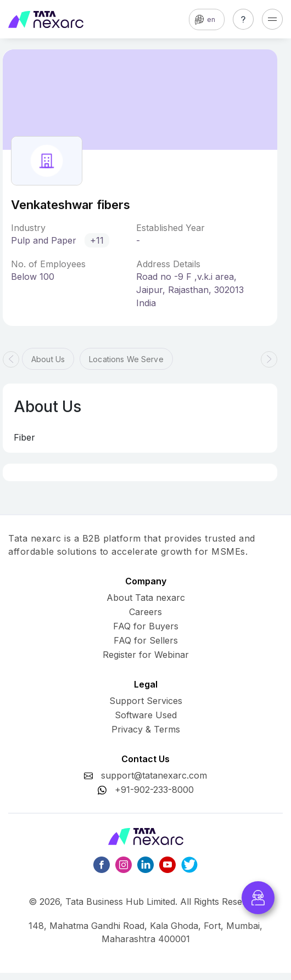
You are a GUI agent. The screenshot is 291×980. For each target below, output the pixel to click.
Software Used (146, 715)
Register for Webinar (146, 655)
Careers (145, 612)
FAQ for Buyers (146, 626)
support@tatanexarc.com (154, 775)
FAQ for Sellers (146, 640)
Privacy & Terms (146, 729)
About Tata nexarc (146, 598)
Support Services (146, 701)
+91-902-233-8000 (154, 790)
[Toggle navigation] (272, 19)
